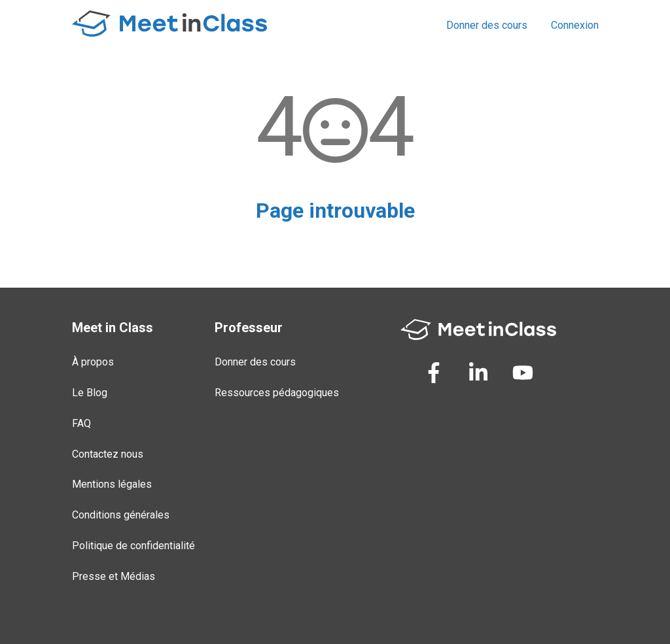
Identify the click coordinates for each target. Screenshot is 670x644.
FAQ (81, 423)
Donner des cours (487, 25)
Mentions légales (112, 484)
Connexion (575, 25)
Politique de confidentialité (133, 546)
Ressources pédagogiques (277, 393)
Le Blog (90, 393)
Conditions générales (121, 515)
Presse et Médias (114, 576)
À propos (93, 362)
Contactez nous (108, 454)
